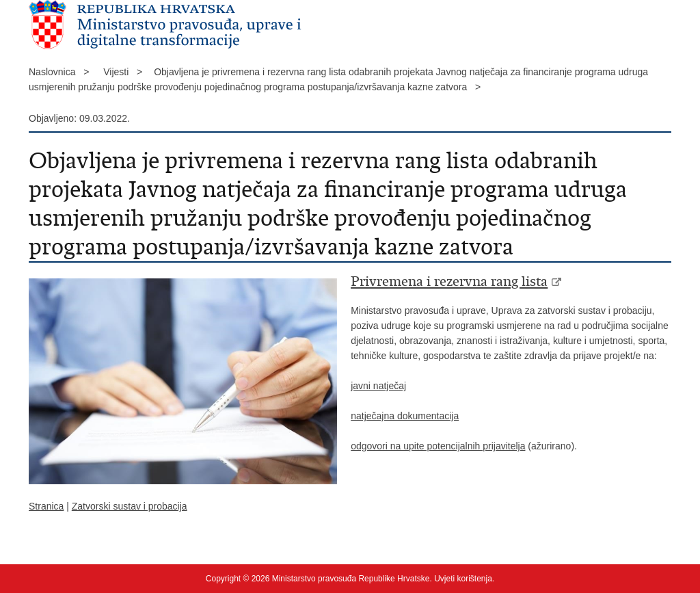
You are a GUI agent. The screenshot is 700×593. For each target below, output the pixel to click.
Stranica (46, 506)
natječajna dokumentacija (405, 416)
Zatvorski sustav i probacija (130, 506)
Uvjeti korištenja (463, 579)
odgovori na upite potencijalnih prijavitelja (438, 446)
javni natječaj (378, 386)
